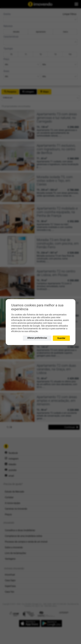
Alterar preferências (37, 338)
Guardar (61, 338)
